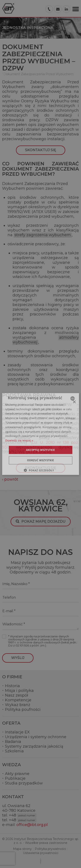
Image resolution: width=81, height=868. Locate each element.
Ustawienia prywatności (41, 853)
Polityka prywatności (50, 849)
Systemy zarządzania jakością (34, 746)
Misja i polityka (19, 691)
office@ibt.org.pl (32, 825)
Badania (13, 742)
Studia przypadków (24, 783)
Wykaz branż (18, 705)
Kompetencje (18, 700)
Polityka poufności (23, 710)
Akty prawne (17, 774)
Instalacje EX (17, 732)
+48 (23, 815)
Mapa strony (22, 849)
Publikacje (15, 778)
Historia (12, 686)
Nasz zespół (17, 695)
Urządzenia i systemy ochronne (36, 737)
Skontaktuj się (41, 150)
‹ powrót (10, 479)
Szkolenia (14, 751)
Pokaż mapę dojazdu (43, 521)
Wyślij (18, 658)
